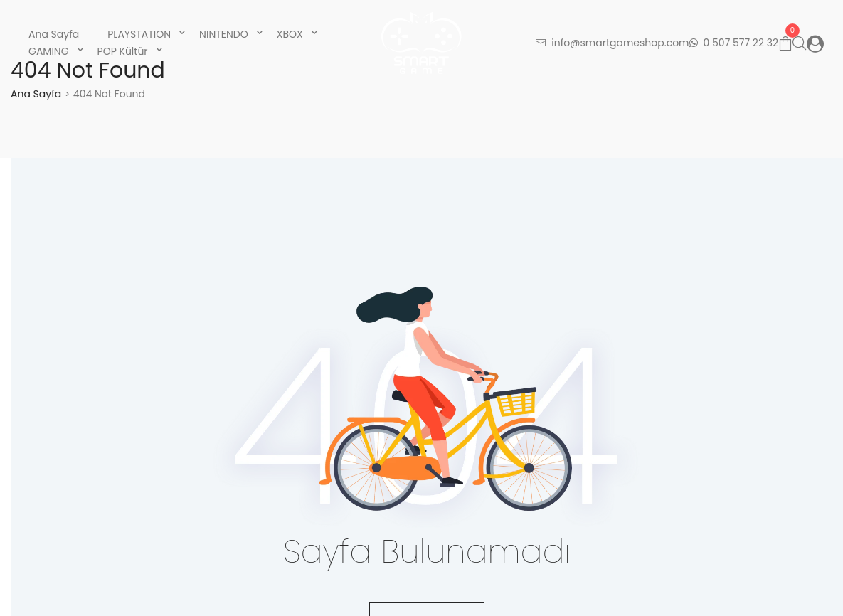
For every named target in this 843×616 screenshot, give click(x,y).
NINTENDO (224, 34)
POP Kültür (123, 51)
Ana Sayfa (54, 34)
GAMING (49, 51)
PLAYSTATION (139, 34)
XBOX (290, 34)
